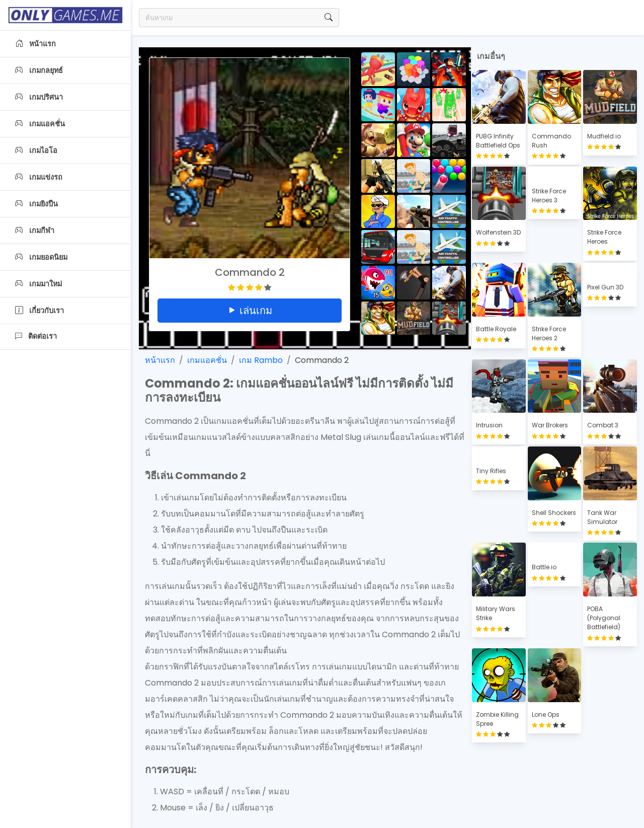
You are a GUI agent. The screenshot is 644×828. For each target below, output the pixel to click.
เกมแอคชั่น (40, 124)
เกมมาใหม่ (38, 284)
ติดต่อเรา (36, 336)
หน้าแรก (35, 44)
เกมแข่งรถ (39, 177)
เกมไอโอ (36, 150)
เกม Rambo (261, 360)
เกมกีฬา (35, 231)
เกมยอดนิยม (41, 257)
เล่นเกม (250, 311)
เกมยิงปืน (36, 204)
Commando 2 (322, 360)
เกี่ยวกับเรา (39, 311)
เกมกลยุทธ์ (39, 70)
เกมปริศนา (39, 97)
